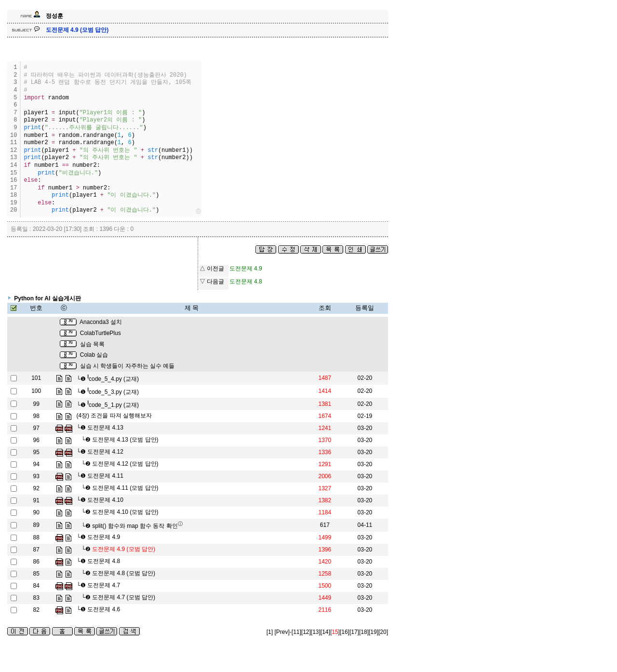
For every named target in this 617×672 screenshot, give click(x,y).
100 (36, 391)
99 (36, 404)
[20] (383, 632)
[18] (364, 632)
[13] (316, 632)
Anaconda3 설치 (101, 322)
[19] (374, 632)
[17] (354, 632)
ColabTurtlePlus (101, 333)
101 (36, 378)
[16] (345, 632)
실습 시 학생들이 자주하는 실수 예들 (127, 366)
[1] (270, 632)
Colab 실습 (94, 355)
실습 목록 (92, 344)
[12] (306, 632)
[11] (296, 632)
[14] (325, 632)
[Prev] (282, 632)
